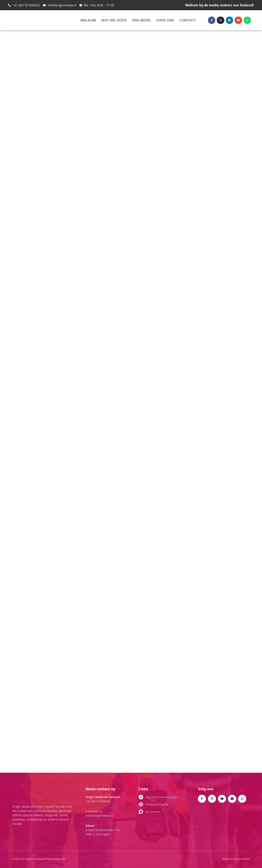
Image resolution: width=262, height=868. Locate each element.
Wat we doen (114, 20)
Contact (188, 20)
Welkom (88, 20)
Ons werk (141, 20)
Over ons (165, 20)
